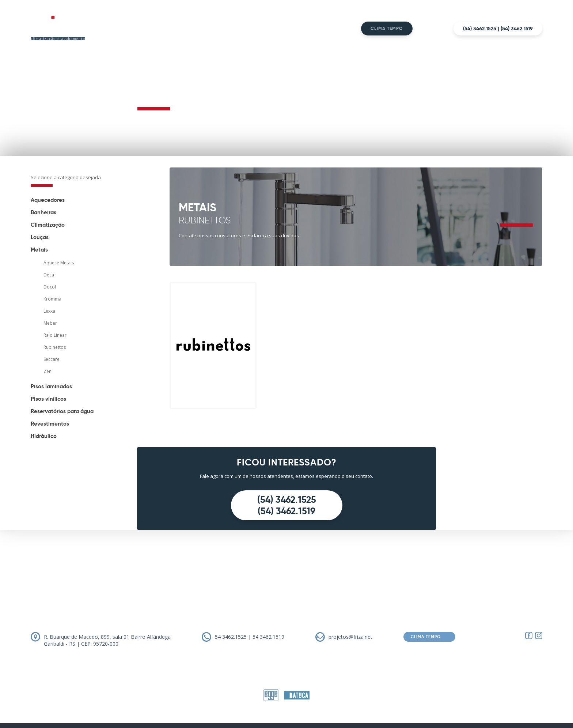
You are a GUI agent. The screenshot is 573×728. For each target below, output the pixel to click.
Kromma (52, 299)
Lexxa (49, 311)
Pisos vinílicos (48, 399)
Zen (48, 371)
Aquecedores (48, 200)
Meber (50, 323)
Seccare (52, 359)
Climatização (48, 225)
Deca (49, 275)
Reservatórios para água (62, 411)
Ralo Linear (55, 335)
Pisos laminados (51, 386)
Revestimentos (50, 424)
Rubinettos (55, 347)
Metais (39, 250)
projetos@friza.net (350, 637)
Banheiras (43, 212)
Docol (50, 287)
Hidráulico (44, 436)
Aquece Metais (59, 263)
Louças (40, 237)
